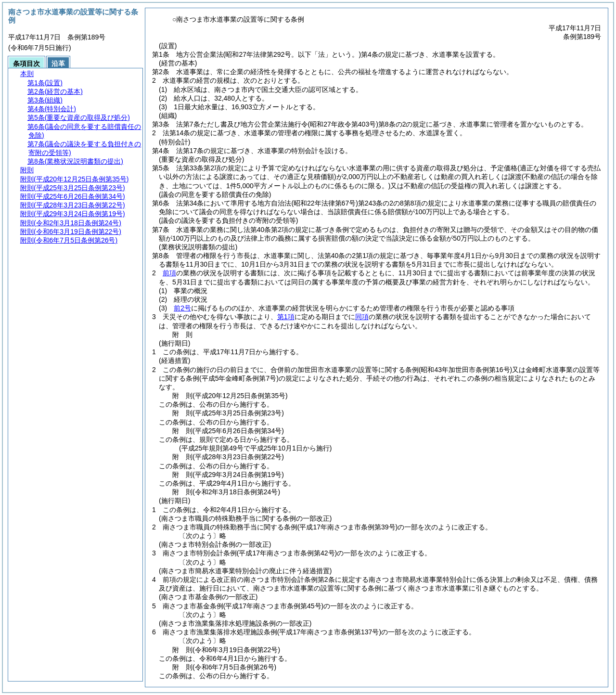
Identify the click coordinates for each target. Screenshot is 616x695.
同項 (362, 317)
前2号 (182, 308)
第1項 (286, 317)
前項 (169, 273)
